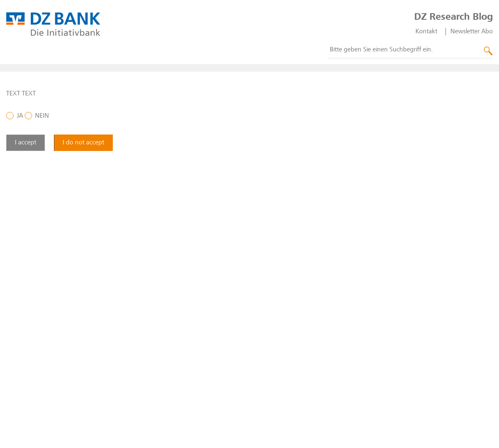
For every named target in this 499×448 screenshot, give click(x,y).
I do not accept (83, 143)
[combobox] (410, 50)
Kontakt (426, 32)
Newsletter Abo (472, 32)
